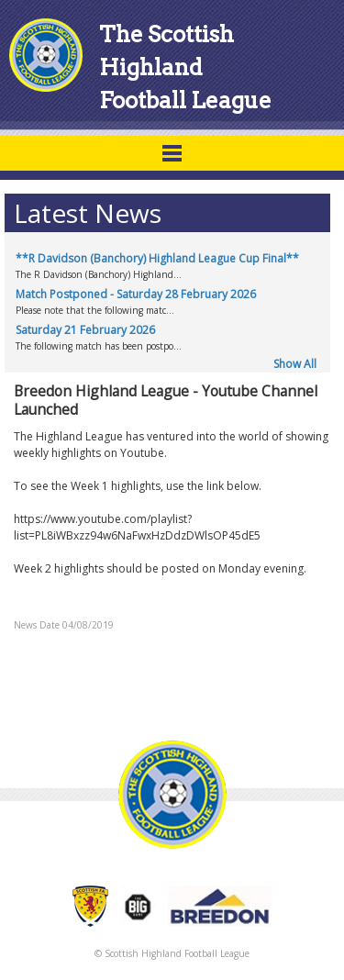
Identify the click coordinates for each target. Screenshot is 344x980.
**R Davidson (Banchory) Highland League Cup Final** (157, 258)
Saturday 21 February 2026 (85, 330)
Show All (295, 364)
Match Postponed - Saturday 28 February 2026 (136, 294)
